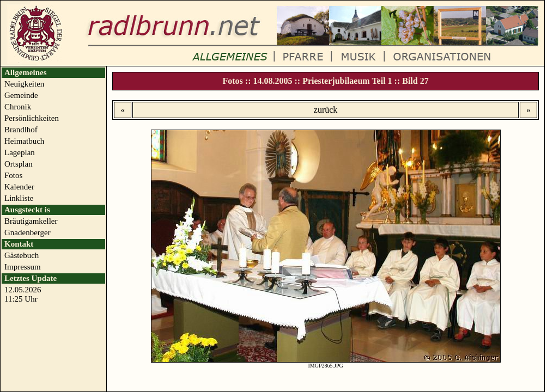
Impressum (23, 267)
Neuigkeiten (24, 84)
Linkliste (19, 198)
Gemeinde (21, 95)
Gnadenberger (28, 232)
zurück (326, 110)
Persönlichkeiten (32, 118)
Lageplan (20, 152)
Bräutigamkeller (31, 221)
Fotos (13, 175)
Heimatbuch (24, 141)
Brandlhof (21, 130)
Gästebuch (22, 255)
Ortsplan (19, 164)
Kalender (19, 187)
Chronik (18, 107)
